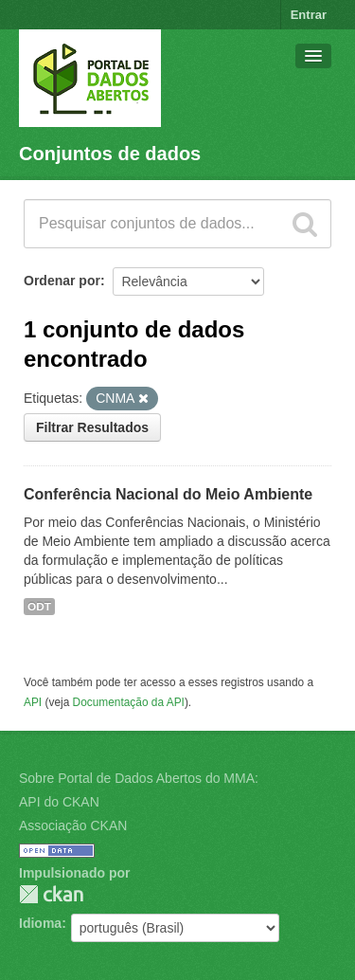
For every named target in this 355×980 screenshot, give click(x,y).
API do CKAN (59, 802)
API (33, 702)
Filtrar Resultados (92, 427)
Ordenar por (62, 281)
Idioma (40, 923)
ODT (39, 607)
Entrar (309, 15)
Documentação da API (129, 702)
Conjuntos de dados (110, 154)
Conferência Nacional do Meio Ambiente (168, 494)
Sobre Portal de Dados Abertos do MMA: (139, 778)
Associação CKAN (73, 826)
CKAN (51, 894)
